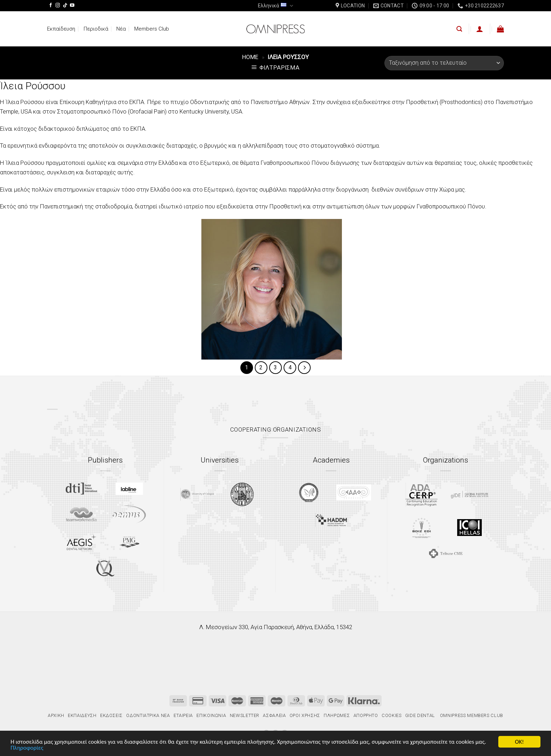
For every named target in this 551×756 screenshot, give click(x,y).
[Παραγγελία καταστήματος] (444, 63)
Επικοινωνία (211, 715)
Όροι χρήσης (305, 715)
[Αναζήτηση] (459, 29)
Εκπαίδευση (61, 29)
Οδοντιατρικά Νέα (148, 715)
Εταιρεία (183, 715)
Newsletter (245, 715)
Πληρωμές (337, 715)
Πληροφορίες (27, 748)
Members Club (152, 29)
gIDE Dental (420, 715)
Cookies (392, 715)
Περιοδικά (96, 29)
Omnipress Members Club (471, 715)
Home (250, 57)
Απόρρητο (366, 715)
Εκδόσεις (111, 715)
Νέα (121, 29)
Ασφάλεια (274, 715)
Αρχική (56, 715)
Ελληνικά (275, 6)
